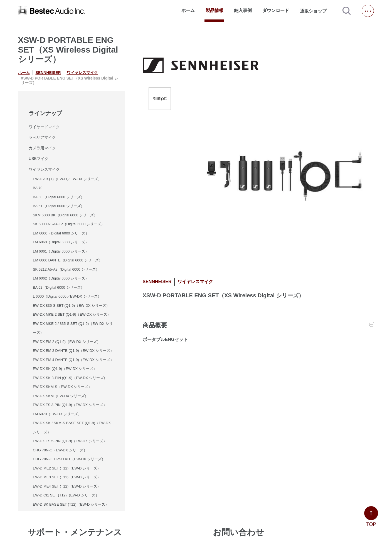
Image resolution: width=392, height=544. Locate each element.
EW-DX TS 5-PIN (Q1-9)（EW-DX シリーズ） (70, 441)
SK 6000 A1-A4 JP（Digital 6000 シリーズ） (69, 224)
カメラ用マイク (42, 148)
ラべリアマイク (42, 137)
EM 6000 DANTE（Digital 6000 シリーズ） (68, 260)
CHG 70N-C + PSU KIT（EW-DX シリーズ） (69, 459)
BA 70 (38, 188)
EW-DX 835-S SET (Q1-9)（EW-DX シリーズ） (71, 306)
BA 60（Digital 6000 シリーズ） (59, 197)
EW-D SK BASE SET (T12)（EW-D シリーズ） (71, 504)
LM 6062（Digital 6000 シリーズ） (61, 278)
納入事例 (243, 10)
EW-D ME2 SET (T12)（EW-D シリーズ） (67, 468)
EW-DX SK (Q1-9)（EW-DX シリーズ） (65, 369)
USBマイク (39, 159)
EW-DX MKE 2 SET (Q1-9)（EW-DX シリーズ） (72, 314)
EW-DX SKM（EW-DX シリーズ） (61, 396)
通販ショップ (316, 11)
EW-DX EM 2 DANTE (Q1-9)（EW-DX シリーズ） (73, 351)
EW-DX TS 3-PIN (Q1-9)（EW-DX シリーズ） (70, 405)
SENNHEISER (48, 73)
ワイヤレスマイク (82, 73)
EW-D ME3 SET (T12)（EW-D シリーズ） (67, 477)
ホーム (188, 10)
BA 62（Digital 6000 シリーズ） (59, 287)
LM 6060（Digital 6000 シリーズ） (61, 242)
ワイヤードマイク (44, 127)
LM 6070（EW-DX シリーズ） (57, 414)
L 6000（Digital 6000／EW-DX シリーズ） (67, 296)
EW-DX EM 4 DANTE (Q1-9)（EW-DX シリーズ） (73, 360)
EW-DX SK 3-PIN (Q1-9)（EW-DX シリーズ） (70, 378)
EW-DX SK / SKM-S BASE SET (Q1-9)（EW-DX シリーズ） (72, 427)
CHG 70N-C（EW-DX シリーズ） (60, 450)
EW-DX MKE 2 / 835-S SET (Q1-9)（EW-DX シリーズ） (73, 328)
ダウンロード (276, 10)
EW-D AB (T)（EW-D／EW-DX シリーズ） (67, 179)
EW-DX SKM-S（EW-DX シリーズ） (62, 387)
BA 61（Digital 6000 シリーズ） (59, 206)
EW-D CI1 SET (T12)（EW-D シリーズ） (66, 495)
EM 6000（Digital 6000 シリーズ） (61, 233)
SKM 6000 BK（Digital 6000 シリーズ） (65, 215)
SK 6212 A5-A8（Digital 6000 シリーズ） (66, 269)
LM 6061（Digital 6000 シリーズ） (61, 251)
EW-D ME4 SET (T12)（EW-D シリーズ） (67, 486)
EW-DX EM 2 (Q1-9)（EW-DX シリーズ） (67, 342)
